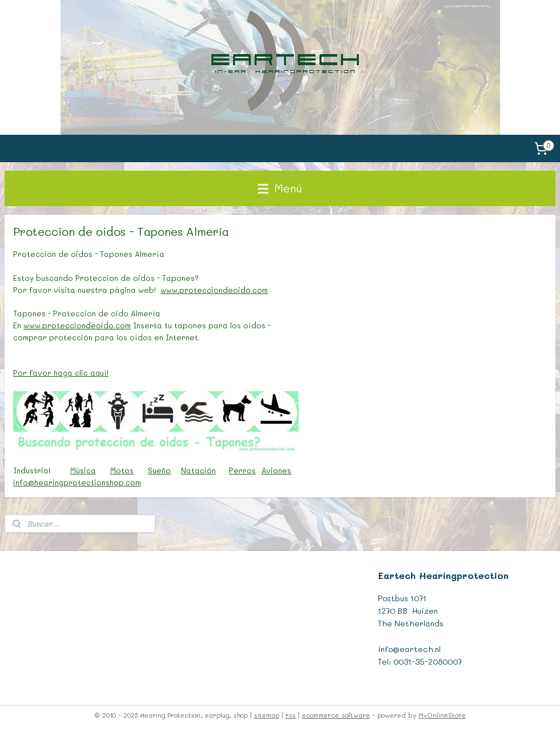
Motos (122, 470)
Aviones (276, 470)
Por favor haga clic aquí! (61, 373)
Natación (198, 470)
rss (291, 715)
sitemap (267, 715)
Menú (280, 188)
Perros (242, 470)
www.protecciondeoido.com (214, 290)
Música (83, 470)
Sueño (159, 470)
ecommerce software (336, 715)
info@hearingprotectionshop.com (77, 482)
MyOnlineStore (442, 715)
